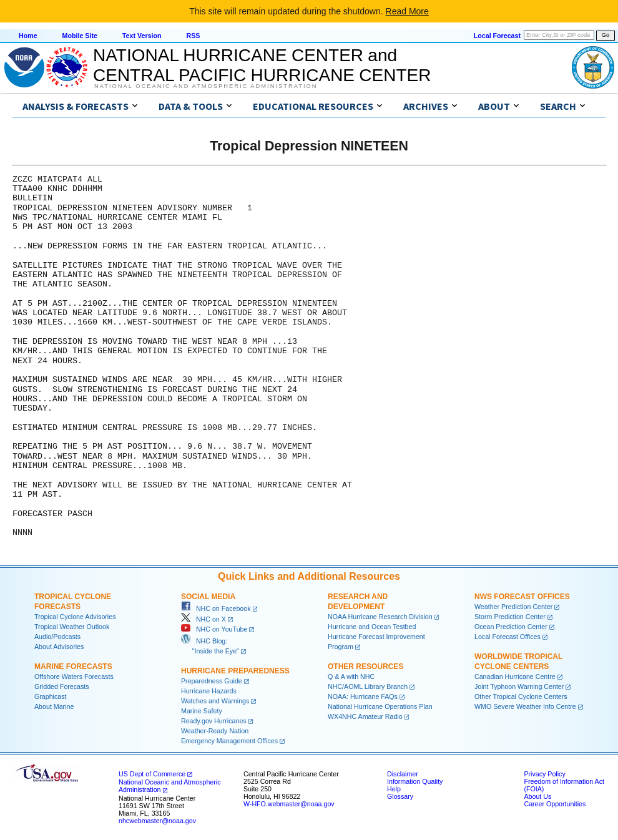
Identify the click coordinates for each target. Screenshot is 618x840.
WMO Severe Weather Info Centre (525, 706)
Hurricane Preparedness (235, 671)
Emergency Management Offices (229, 741)
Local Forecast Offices (508, 637)
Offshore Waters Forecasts (74, 676)
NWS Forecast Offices (522, 597)
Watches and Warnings (215, 701)
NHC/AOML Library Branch (368, 686)
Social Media (208, 597)
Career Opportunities (555, 804)
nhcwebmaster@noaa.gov (157, 821)
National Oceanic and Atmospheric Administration (206, 86)
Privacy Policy (544, 774)
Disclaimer (403, 774)
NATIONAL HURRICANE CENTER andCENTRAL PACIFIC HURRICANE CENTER (262, 65)
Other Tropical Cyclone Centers (521, 696)
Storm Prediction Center (510, 617)
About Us (537, 796)
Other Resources (365, 667)
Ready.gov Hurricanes (214, 721)
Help (394, 789)
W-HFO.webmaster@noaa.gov (289, 804)
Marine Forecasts (73, 667)
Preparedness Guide (212, 681)
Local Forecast (497, 36)
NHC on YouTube (214, 629)
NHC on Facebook (216, 608)
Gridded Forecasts (62, 686)
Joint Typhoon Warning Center (519, 686)
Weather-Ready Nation (215, 731)
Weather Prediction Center (513, 607)
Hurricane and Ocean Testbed (372, 627)
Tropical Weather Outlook (72, 627)
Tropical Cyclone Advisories (75, 617)
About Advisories (59, 647)
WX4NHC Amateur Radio (365, 716)
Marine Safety (202, 711)
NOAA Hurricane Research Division (380, 617)
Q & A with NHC (351, 676)
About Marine (54, 706)
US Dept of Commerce (152, 774)
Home (28, 36)
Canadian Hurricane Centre (515, 676)
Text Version (142, 36)
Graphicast (51, 696)
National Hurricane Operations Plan (380, 706)
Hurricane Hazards (209, 691)
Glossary (400, 796)
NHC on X (204, 619)
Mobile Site (80, 36)
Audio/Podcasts (57, 637)
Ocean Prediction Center (511, 627)
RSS (193, 36)
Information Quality (415, 781)
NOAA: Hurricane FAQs (363, 696)
